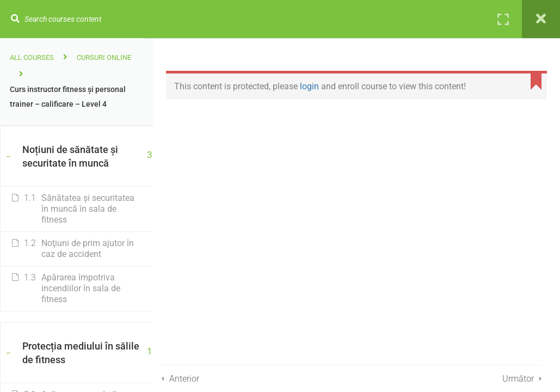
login (315, 86)
